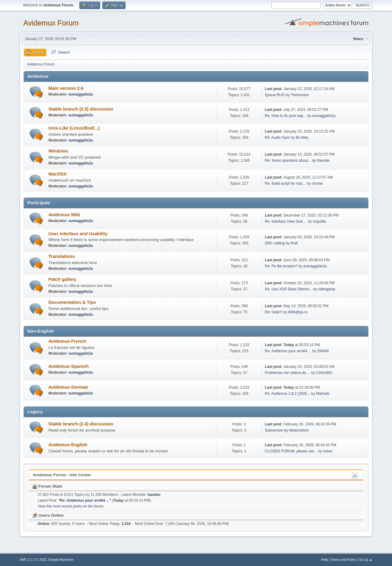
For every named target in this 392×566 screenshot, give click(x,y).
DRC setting (275, 243)
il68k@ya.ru (298, 312)
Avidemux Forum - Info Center (62, 475)
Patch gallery (62, 279)
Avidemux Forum (51, 23)
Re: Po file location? (281, 266)
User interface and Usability (78, 234)
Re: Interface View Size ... (286, 221)
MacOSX (57, 174)
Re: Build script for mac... (285, 183)
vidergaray (327, 289)
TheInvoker (300, 95)
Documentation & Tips (72, 302)
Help (325, 560)
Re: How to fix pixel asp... (286, 116)
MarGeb (323, 394)
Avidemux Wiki (64, 215)
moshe (317, 183)
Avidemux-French (67, 341)
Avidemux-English (68, 445)
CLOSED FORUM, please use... (291, 451)
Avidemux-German (68, 387)
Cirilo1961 (324, 373)
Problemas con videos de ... (288, 373)
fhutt (294, 243)
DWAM (323, 351)
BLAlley (302, 138)
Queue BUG (275, 95)
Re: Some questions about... (288, 160)
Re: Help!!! (274, 312)
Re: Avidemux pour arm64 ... (288, 351)
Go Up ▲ (366, 560)
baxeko (154, 495)
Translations (62, 256)
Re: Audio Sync (277, 138)
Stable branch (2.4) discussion (81, 424)
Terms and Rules (343, 560)
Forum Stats (47, 486)
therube (323, 160)
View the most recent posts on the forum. (71, 506)
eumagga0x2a (81, 94)
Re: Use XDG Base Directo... (289, 289)
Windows (58, 151)
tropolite (320, 221)
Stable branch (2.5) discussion (81, 109)
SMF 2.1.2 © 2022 (33, 560)
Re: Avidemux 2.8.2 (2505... (288, 394)
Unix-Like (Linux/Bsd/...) (74, 128)
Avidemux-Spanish (68, 366)
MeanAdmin (299, 430)
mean (328, 451)
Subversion (274, 430)
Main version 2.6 (66, 88)
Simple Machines (61, 560)
